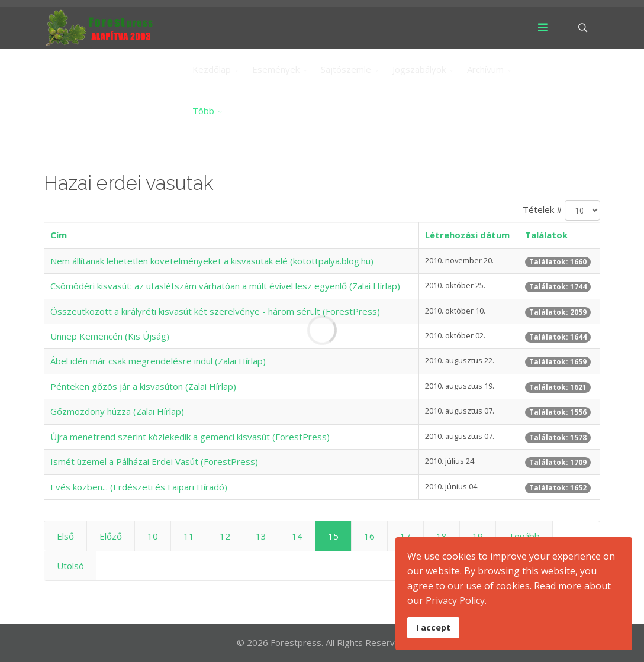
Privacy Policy (455, 600)
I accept (433, 627)
